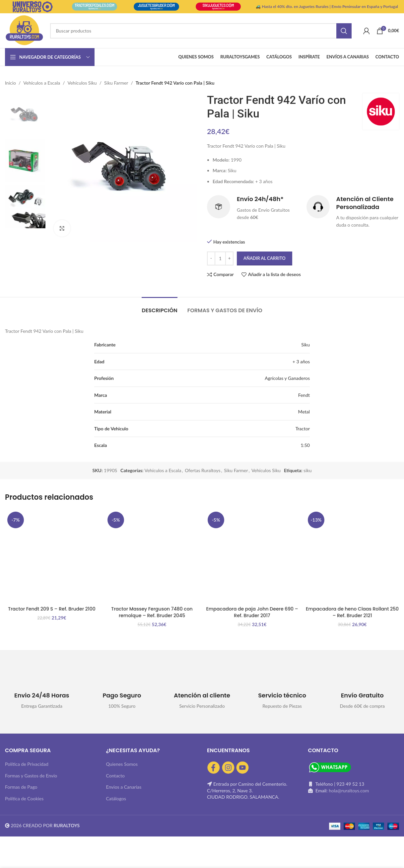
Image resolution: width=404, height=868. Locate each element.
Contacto (115, 776)
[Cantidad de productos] (220, 258)
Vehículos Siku (82, 83)
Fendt (304, 395)
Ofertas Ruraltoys (202, 470)
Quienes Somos (122, 764)
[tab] (160, 307)
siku (307, 470)
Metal (304, 412)
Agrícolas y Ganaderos (287, 378)
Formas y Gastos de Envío (31, 776)
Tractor (303, 429)
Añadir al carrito (265, 258)
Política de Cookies (24, 798)
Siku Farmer (116, 83)
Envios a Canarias (124, 787)
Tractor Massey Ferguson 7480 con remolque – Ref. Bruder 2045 (152, 612)
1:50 (305, 445)
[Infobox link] (253, 208)
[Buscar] (201, 31)
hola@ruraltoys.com (349, 791)
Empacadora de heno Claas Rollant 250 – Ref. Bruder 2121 (352, 612)
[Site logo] (24, 30)
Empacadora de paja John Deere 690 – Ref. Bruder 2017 (252, 612)
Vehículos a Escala (42, 83)
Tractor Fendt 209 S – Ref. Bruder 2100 (52, 609)
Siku (305, 345)
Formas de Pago (21, 787)
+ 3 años (301, 362)
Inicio (10, 83)
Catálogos (116, 798)
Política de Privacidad (27, 764)
